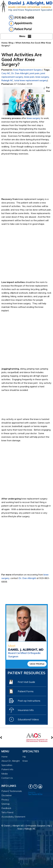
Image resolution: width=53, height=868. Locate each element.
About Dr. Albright (11, 761)
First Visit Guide (22, 682)
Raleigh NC (7, 80)
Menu (26, 36)
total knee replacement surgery (31, 80)
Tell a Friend (7, 812)
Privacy (5, 800)
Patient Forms (21, 691)
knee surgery (42, 77)
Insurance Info (21, 710)
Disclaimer (7, 795)
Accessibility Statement (13, 817)
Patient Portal (20, 29)
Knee (25, 761)
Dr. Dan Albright (20, 73)
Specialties (7, 765)
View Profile (37, 664)
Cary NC (6, 73)
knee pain (29, 77)
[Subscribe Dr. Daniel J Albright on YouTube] (40, 787)
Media (5, 774)
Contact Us (7, 778)
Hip (24, 757)
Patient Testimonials (12, 791)
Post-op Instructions (25, 701)
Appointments (21, 23)
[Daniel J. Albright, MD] (26, 7)
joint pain (34, 73)
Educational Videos (24, 719)
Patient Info (7, 769)
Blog (11, 43)
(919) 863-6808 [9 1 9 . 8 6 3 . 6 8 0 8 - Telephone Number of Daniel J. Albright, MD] (24, 17)
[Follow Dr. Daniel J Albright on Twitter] (35, 787)
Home (4, 43)
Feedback (6, 808)
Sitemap (6, 804)
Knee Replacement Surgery (27, 70)
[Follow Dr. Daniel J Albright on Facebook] (31, 787)
